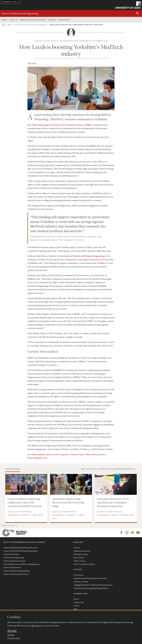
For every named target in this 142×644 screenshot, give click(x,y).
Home (4, 20)
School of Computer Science (14, 561)
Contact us (64, 20)
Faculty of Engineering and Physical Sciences (21, 548)
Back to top (8, 526)
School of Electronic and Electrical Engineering (21, 564)
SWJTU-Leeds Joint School (84, 564)
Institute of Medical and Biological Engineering (83, 256)
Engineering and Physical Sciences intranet (90, 578)
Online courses (79, 561)
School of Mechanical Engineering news (57, 41)
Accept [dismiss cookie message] (12, 630)
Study (13, 20)
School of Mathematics (12, 568)
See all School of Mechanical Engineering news (108, 469)
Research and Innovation (33, 20)
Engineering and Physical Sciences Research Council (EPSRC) (65, 125)
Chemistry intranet (81, 582)
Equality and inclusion (82, 551)
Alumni (76, 599)
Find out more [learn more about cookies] (14, 638)
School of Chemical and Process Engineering (20, 551)
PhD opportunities (81, 554)
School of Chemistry (11, 554)
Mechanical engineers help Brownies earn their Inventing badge (68, 502)
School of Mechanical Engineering (20, 13)
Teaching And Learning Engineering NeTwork (91, 588)
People (52, 20)
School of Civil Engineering (14, 558)
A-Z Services (78, 575)
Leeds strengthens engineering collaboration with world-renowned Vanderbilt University (25, 502)
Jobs (75, 609)
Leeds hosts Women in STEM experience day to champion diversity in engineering (113, 502)
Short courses (79, 558)
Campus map (79, 602)
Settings (11, 635)
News (10, 25)
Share (34, 63)
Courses (77, 548)
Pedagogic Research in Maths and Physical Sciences (93, 585)
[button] (137, 13)
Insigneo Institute (90, 260)
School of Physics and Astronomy (16, 574)
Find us (76, 606)
